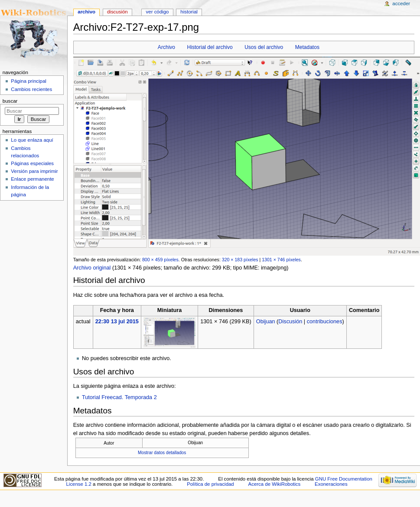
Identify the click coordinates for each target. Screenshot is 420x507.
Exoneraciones (331, 484)
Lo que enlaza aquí (32, 140)
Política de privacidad (210, 484)
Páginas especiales (32, 163)
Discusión (290, 322)
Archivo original (92, 268)
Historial (189, 12)
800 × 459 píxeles (160, 260)
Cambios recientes (31, 89)
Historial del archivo (210, 47)
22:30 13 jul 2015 (117, 322)
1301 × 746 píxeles (281, 260)
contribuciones (325, 322)
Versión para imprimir (34, 171)
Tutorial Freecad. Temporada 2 (119, 397)
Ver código (158, 12)
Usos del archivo (264, 47)
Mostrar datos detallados (162, 453)
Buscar (10, 101)
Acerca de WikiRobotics (275, 484)
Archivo (166, 47)
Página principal (29, 81)
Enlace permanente (32, 179)
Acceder (401, 3)
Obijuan (266, 322)
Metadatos (307, 47)
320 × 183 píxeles (240, 260)
